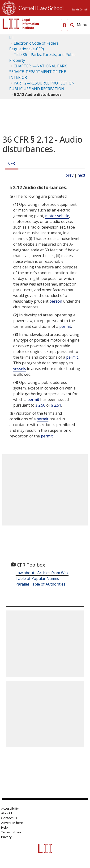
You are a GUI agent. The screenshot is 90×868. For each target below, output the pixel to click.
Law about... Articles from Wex (42, 573)
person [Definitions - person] (56, 301)
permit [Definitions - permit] (65, 326)
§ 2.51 (56, 405)
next (81, 175)
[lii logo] (21, 24)
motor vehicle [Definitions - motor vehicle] (57, 216)
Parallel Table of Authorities (41, 584)
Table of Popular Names (37, 578)
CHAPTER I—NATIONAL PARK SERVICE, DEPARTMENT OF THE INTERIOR (38, 72)
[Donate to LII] (64, 25)
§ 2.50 (40, 405)
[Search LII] (72, 25)
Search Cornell (80, 9)
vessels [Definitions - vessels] (20, 369)
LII (11, 38)
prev (69, 175)
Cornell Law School (40, 7)
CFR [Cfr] (12, 163)
